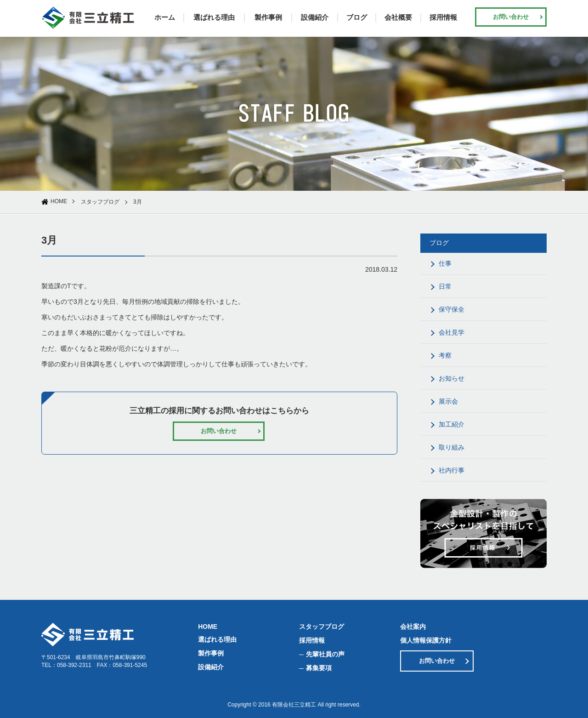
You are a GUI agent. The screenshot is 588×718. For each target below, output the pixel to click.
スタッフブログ (100, 202)
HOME (59, 201)
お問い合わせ (511, 17)
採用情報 (443, 17)
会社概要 (398, 17)
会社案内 (413, 627)
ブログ (357, 17)
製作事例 (268, 17)
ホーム (165, 17)
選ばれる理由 (214, 17)
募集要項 (319, 668)
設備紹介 (315, 17)
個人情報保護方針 (426, 640)
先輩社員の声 (325, 654)
